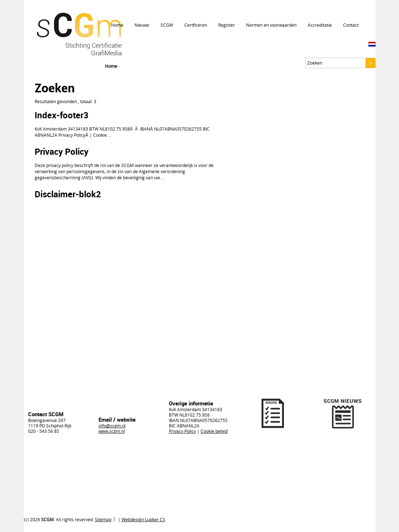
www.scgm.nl (112, 431)
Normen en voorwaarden (271, 25)
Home (117, 25)
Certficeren (196, 25)
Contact (351, 25)
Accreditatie (320, 25)
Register (227, 25)
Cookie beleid (214, 431)
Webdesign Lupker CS (143, 519)
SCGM (167, 25)
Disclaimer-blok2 (68, 194)
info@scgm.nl (112, 426)
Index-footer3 (62, 115)
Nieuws (142, 25)
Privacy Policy (62, 151)
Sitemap (103, 519)
